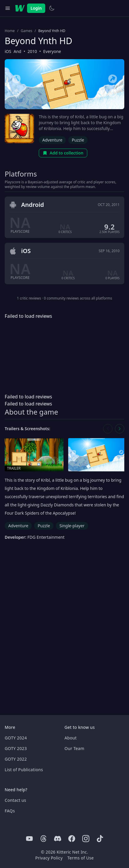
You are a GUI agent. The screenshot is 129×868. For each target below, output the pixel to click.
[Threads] (43, 839)
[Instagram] (86, 839)
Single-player (72, 526)
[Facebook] (72, 839)
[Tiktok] (100, 839)
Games (27, 31)
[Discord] (58, 839)
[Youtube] (29, 839)
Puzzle (78, 140)
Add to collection (63, 153)
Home (10, 31)
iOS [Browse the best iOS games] (8, 51)
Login (36, 8)
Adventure (52, 140)
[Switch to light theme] (52, 8)
